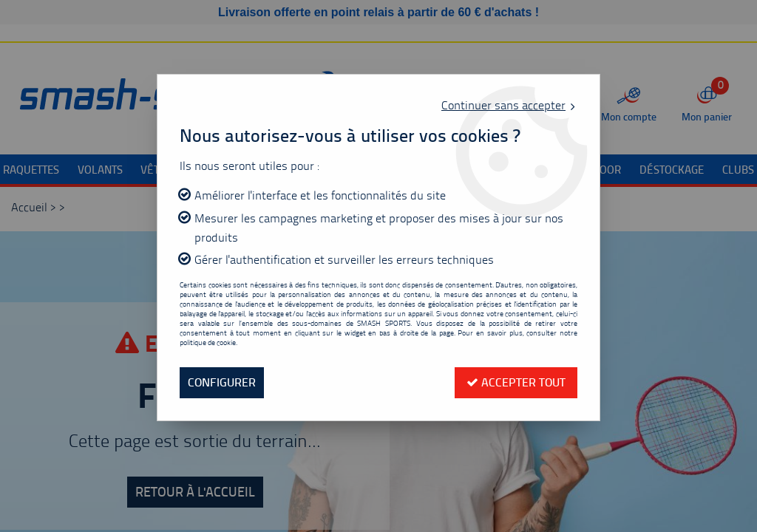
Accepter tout (516, 382)
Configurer (222, 382)
